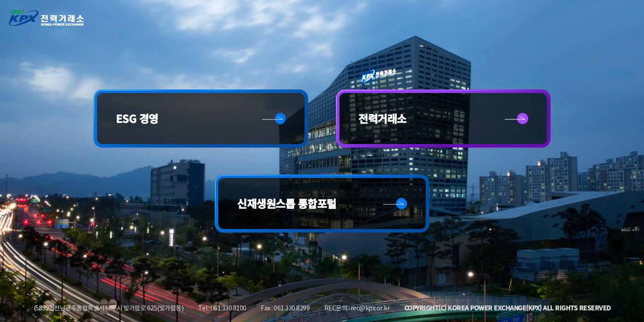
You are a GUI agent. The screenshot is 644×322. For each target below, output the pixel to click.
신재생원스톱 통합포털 (287, 203)
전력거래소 (382, 118)
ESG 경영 (137, 118)
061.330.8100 (229, 308)
